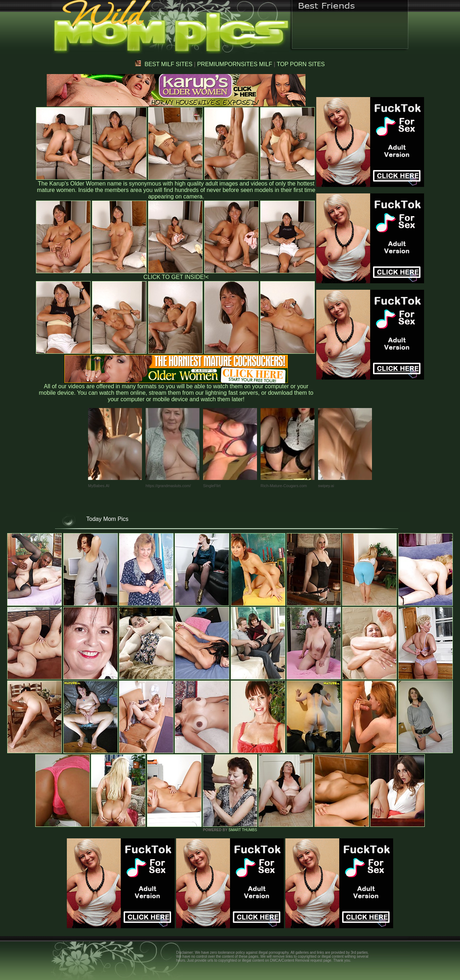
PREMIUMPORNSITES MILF (234, 64)
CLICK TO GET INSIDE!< (176, 277)
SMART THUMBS (243, 830)
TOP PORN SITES (301, 64)
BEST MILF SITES (164, 64)
